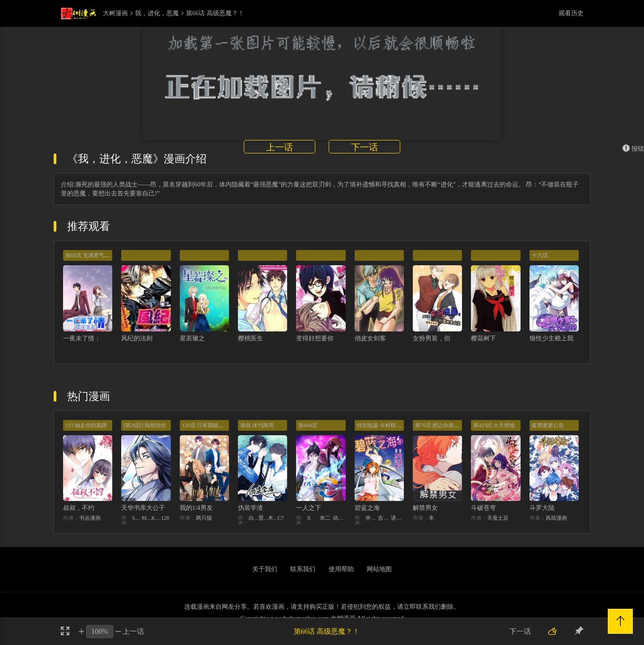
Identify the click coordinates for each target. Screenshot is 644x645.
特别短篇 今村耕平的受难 (387, 425)
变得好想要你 (315, 338)
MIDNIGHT (147, 518)
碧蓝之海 (367, 508)
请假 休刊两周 (257, 425)
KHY (156, 518)
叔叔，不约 (79, 508)
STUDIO (137, 518)
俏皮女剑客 (370, 338)
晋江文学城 (263, 518)
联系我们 (303, 569)
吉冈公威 (384, 518)
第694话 (308, 425)
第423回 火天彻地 (494, 425)
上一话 (280, 147)
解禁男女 (425, 508)
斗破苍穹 (483, 508)
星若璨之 (192, 338)
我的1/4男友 (196, 508)
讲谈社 (397, 518)
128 (165, 518)
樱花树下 (483, 338)
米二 (325, 518)
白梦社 (254, 518)
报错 (633, 149)
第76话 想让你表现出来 (443, 425)
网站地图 (379, 569)
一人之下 (309, 508)
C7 (281, 518)
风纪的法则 (137, 338)
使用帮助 (341, 569)
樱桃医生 (250, 338)
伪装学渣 (250, 508)
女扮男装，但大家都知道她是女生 (460, 338)
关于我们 (265, 569)
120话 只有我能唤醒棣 (208, 425)
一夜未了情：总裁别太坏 (97, 338)
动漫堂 (339, 518)
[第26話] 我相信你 (145, 425)
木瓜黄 (273, 518)
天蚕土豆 (498, 518)
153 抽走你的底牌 (86, 425)
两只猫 (204, 518)
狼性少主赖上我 (551, 338)
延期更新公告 (548, 425)
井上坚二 (372, 518)
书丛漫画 (90, 518)
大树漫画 (115, 13)
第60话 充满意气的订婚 (93, 255)
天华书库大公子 (143, 508)
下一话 (364, 147)
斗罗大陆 (542, 508)
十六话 (540, 255)
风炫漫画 (556, 518)
